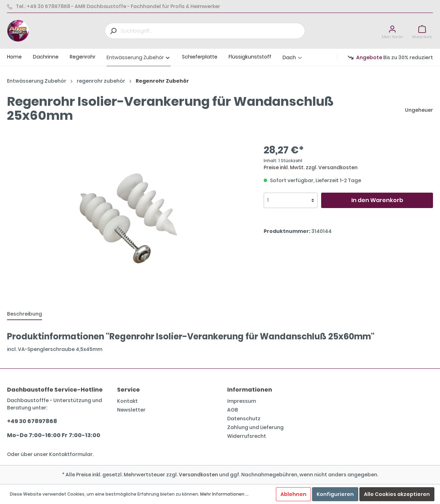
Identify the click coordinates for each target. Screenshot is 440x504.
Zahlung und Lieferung (255, 427)
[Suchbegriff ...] (213, 31)
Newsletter (131, 410)
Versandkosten (198, 475)
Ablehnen (293, 494)
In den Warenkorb (377, 200)
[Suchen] (113, 31)
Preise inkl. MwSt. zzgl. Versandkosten (311, 167)
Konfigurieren (335, 494)
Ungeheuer (419, 110)
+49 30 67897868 (32, 421)
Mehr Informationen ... (224, 494)
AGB (233, 410)
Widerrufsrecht (247, 436)
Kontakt (127, 401)
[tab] (25, 314)
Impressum (242, 401)
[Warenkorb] (422, 31)
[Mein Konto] (392, 31)
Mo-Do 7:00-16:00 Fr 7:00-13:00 (54, 435)
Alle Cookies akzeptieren (397, 494)
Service (128, 390)
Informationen (250, 390)
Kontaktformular (71, 454)
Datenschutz (244, 419)
